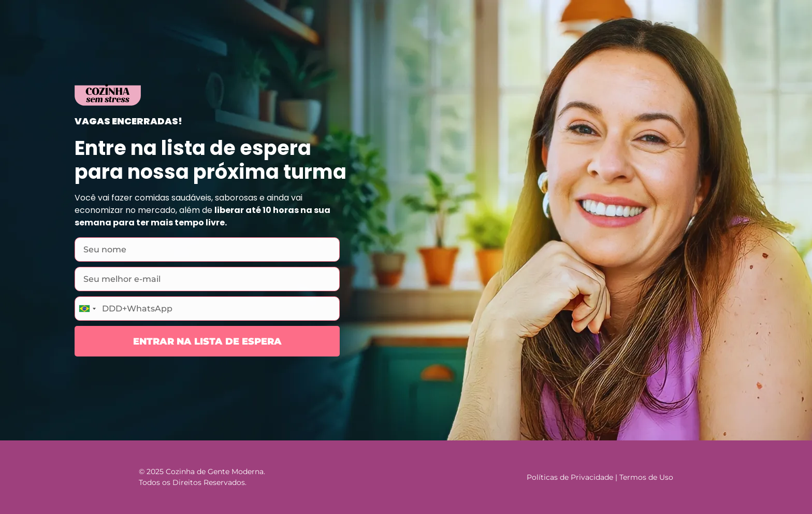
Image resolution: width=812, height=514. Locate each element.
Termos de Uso (646, 477)
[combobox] (87, 309)
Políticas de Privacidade (570, 477)
